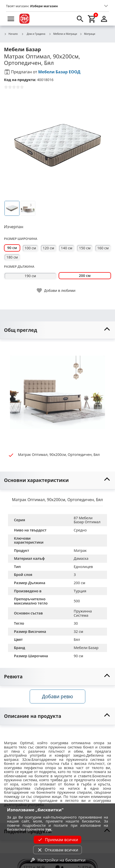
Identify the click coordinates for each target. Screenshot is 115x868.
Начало (11, 34)
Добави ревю (57, 696)
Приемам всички (57, 840)
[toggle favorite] (56, 290)
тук (48, 829)
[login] (104, 19)
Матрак (80, 550)
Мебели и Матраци (63, 34)
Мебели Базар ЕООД (59, 72)
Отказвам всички (57, 850)
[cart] (92, 19)
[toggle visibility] (57, 330)
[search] (80, 19)
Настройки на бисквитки (57, 860)
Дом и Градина (33, 34)
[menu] (11, 19)
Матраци (87, 34)
